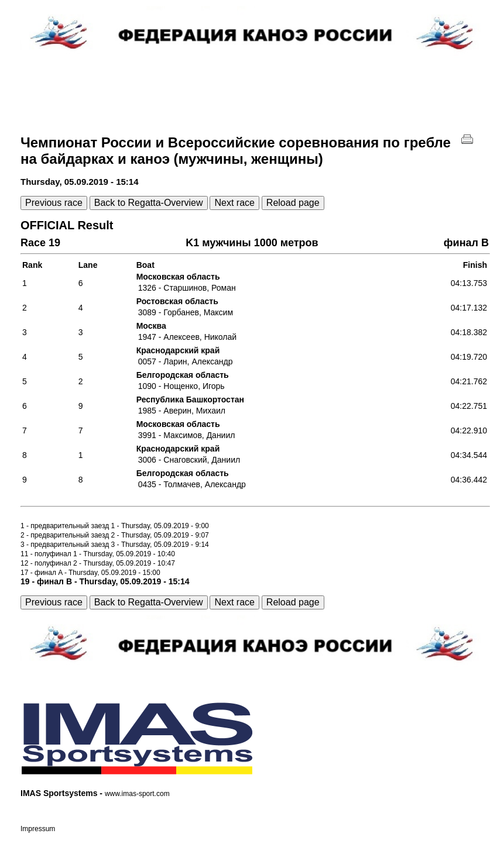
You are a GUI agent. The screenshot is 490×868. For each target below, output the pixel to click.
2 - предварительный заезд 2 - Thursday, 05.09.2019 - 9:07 (115, 535)
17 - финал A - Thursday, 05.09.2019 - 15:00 (90, 573)
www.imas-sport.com (137, 794)
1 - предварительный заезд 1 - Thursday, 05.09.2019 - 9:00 (115, 526)
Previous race (54, 203)
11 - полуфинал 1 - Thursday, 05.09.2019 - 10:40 (98, 554)
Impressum (38, 829)
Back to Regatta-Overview (149, 203)
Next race (234, 203)
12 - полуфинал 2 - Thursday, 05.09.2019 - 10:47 (98, 563)
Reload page (293, 203)
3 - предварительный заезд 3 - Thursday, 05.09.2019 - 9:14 (115, 545)
